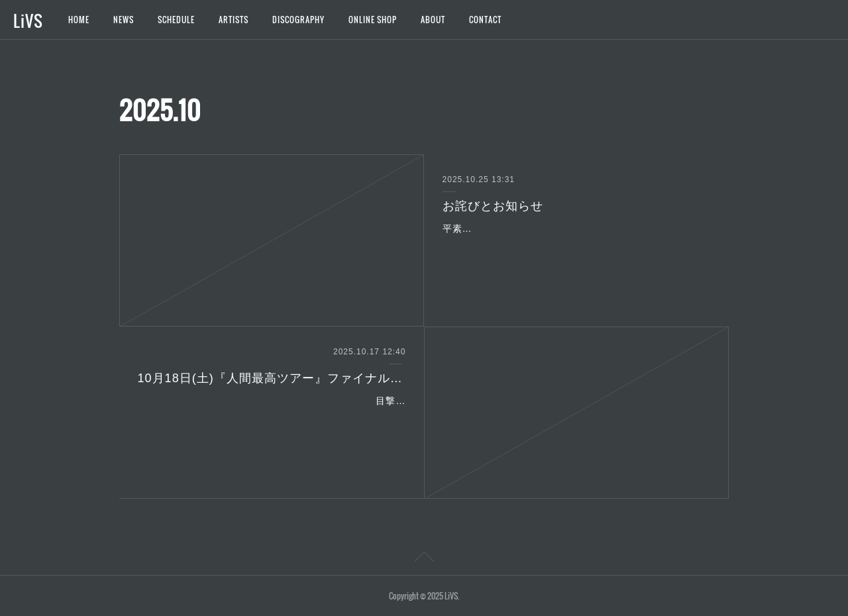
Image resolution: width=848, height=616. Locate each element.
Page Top (424, 559)
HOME (79, 20)
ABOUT (433, 20)
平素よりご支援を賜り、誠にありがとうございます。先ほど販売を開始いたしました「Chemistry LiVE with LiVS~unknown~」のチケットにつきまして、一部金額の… (575, 245)
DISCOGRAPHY (298, 20)
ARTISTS (234, 20)
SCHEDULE (176, 20)
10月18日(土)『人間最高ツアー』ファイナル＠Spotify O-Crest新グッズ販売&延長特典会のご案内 (272, 378)
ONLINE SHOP (373, 20)
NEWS (124, 20)
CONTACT (485, 20)
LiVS (28, 21)
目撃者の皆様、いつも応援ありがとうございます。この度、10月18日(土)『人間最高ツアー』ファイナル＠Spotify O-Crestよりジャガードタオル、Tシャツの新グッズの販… (274, 417)
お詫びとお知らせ (493, 206)
